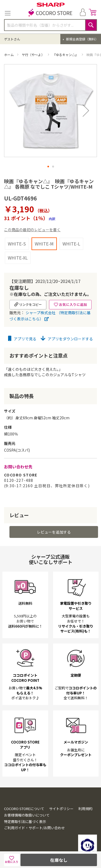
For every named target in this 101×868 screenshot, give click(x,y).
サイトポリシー (61, 809)
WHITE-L (71, 244)
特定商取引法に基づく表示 (25, 822)
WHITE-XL (18, 258)
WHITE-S (17, 244)
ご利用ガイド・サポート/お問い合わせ (34, 828)
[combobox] (50, 25)
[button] (86, 111)
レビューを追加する (54, 532)
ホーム (9, 55)
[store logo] (51, 13)
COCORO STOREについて (24, 809)
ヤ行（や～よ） (34, 55)
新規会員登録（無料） (82, 39)
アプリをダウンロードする (67, 339)
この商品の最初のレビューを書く (32, 230)
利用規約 (85, 809)
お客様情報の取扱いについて (27, 815)
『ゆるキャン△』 (66, 55)
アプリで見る (22, 339)
